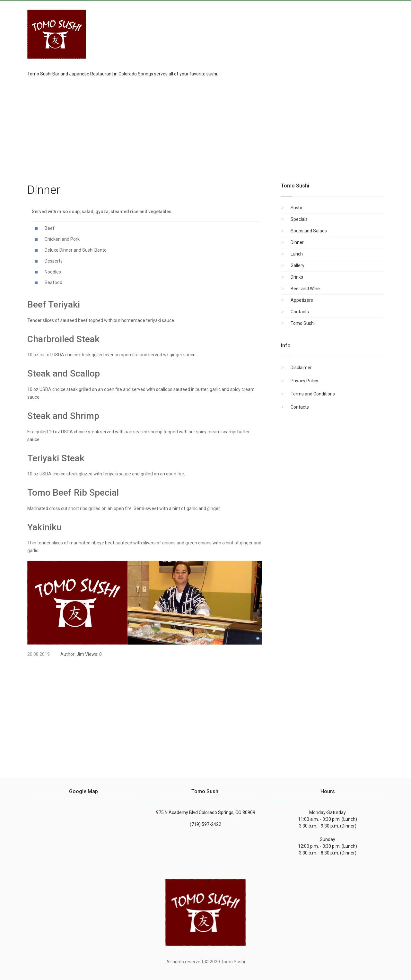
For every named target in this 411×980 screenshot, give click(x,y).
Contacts (300, 312)
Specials (299, 219)
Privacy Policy (304, 381)
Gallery (297, 265)
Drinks (297, 277)
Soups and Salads (309, 231)
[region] (205, 129)
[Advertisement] (332, 31)
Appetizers (302, 300)
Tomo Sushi (303, 323)
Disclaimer (301, 368)
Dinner (297, 242)
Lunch (297, 254)
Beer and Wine (305, 289)
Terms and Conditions (313, 394)
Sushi (296, 208)
